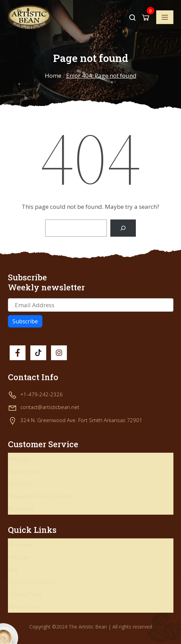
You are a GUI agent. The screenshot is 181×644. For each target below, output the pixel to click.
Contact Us (21, 484)
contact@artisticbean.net (50, 407)
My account (21, 508)
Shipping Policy (25, 594)
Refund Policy (24, 607)
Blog (13, 569)
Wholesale (20, 545)
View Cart (19, 557)
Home (53, 76)
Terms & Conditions (31, 582)
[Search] (123, 228)
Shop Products (26, 471)
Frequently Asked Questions (42, 496)
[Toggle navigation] (165, 17)
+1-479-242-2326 (42, 394)
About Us (19, 459)
